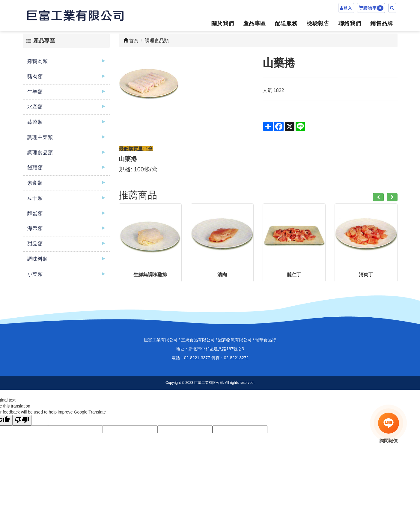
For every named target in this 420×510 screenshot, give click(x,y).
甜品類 (35, 244)
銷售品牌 (382, 23)
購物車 (371, 8)
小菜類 (35, 274)
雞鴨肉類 (37, 61)
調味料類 (37, 259)
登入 (348, 8)
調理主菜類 (40, 137)
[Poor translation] (22, 420)
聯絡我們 (350, 23)
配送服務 (286, 23)
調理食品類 (40, 153)
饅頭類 (35, 168)
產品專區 (255, 23)
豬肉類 (35, 77)
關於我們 (223, 23)
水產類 (35, 107)
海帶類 (35, 228)
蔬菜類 (35, 122)
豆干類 (35, 198)
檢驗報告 (318, 23)
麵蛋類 (35, 213)
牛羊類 (35, 92)
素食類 (35, 183)
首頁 (131, 41)
